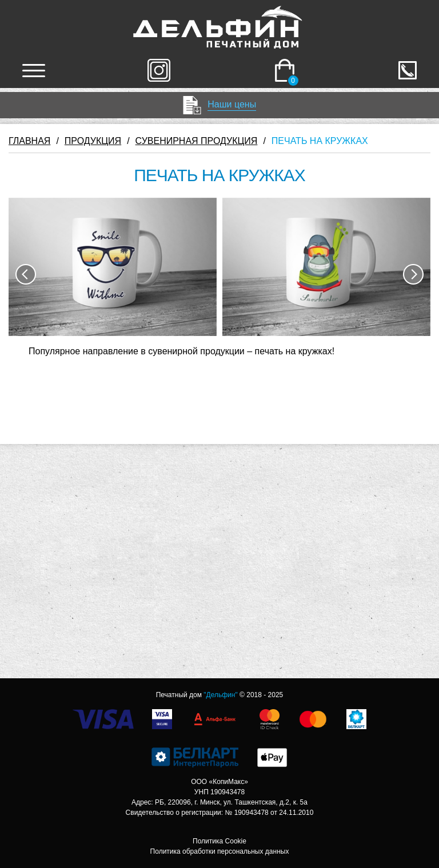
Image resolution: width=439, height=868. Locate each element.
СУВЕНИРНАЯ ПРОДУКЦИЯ (197, 141)
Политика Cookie (219, 841)
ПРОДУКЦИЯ (93, 141)
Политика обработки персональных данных (220, 851)
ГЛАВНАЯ (29, 141)
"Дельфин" (220, 695)
